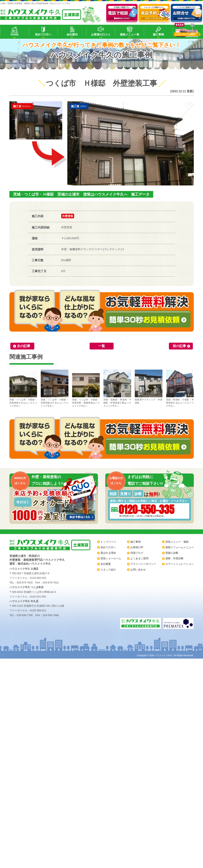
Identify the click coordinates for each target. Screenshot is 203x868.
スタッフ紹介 (108, 570)
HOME (14, 34)
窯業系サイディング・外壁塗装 (149, 387)
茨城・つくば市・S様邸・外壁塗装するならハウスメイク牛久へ (23, 388)
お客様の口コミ (101, 34)
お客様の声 (137, 547)
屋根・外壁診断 (174, 558)
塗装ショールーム (111, 558)
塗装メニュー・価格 (177, 542)
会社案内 (72, 34)
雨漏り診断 (172, 553)
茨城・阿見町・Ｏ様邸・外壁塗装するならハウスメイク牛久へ (180, 388)
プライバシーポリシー (143, 564)
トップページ (108, 542)
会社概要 (106, 564)
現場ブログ (137, 553)
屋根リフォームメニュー (180, 547)
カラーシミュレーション (180, 564)
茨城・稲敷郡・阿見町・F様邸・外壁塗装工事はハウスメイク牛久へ (117, 388)
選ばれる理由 (108, 553)
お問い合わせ (138, 570)
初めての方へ (43, 34)
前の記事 (179, 346)
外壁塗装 (68, 216)
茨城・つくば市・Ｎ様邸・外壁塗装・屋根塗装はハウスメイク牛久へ (86, 388)
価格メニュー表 (130, 34)
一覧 (102, 346)
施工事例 (158, 34)
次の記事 (24, 346)
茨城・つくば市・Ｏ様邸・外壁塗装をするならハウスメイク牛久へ (55, 388)
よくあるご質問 (139, 558)
